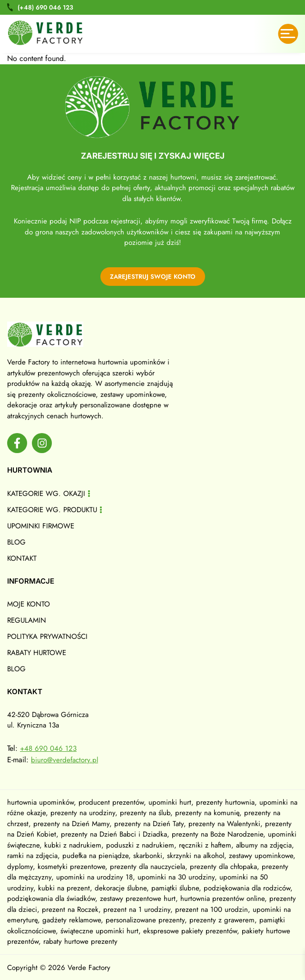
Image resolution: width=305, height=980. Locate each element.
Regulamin (27, 620)
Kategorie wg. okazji (46, 494)
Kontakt (22, 558)
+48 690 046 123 (48, 748)
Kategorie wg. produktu (52, 510)
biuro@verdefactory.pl (64, 760)
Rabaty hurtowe (37, 653)
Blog (16, 542)
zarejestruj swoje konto (153, 277)
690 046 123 (45, 7)
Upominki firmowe (41, 526)
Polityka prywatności (47, 636)
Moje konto (29, 604)
